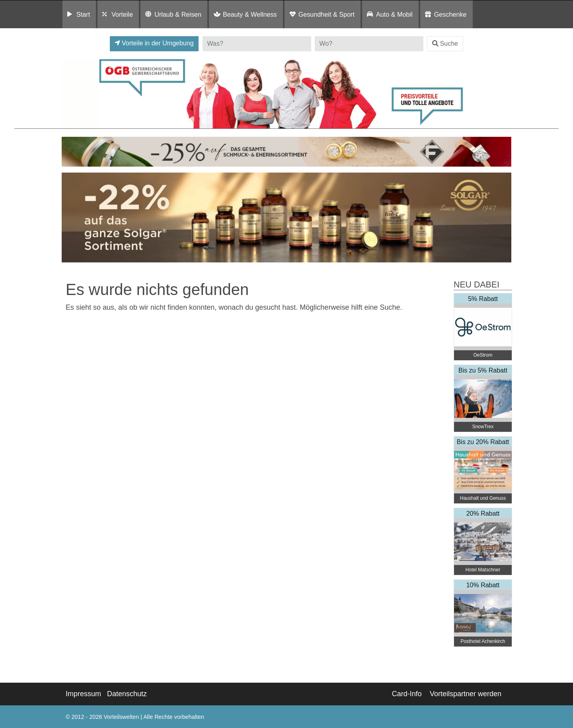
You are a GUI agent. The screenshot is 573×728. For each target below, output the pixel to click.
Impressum (83, 694)
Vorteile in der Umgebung (154, 43)
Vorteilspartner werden (466, 694)
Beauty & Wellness (250, 14)
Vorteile (122, 14)
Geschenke (450, 14)
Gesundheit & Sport (326, 14)
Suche (445, 44)
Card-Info (407, 694)
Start (83, 14)
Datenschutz (127, 694)
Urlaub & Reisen (178, 14)
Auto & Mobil (394, 14)
